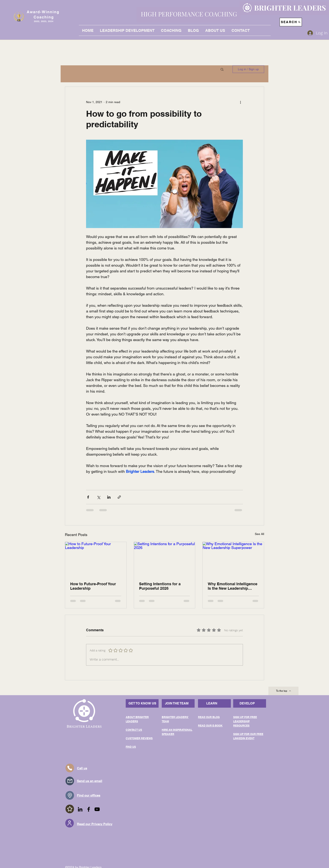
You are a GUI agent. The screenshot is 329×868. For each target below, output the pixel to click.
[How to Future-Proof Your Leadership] (96, 559)
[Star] (70, 809)
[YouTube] (97, 809)
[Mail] (70, 781)
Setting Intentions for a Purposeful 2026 (160, 586)
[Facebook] (89, 809)
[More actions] (240, 102)
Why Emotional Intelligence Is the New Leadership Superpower (233, 586)
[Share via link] (119, 497)
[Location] (70, 795)
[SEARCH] (291, 22)
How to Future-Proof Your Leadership (93, 586)
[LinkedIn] (80, 809)
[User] (70, 823)
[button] (222, 69)
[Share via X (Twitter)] (98, 497)
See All (259, 534)
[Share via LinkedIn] (109, 497)
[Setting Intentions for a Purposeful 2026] (165, 559)
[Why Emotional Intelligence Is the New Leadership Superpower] (233, 559)
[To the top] (283, 691)
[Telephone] (70, 768)
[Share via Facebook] (88, 497)
